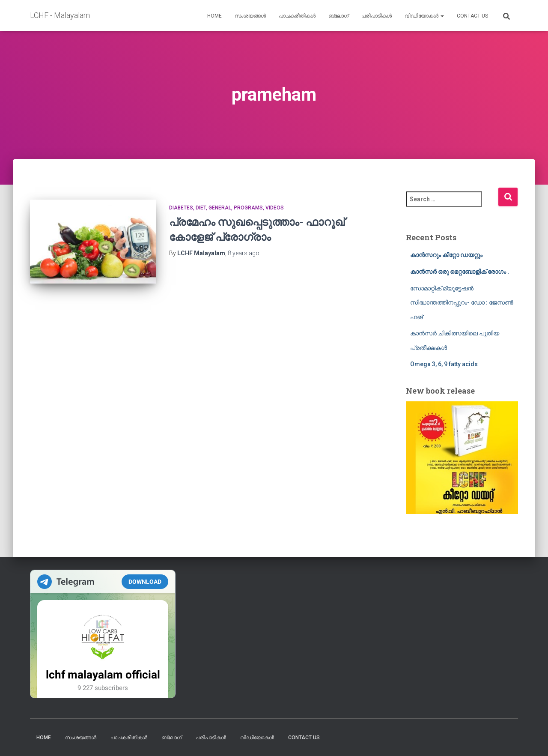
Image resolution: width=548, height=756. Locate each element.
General (220, 208)
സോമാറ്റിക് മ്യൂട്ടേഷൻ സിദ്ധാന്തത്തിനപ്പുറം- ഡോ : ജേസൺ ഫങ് (462, 303)
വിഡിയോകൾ (424, 16)
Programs (248, 208)
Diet (201, 208)
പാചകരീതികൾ (297, 16)
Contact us (472, 16)
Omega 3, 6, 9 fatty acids (444, 364)
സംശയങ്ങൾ (250, 16)
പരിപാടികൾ (377, 16)
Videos (275, 208)
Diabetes (181, 208)
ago (244, 253)
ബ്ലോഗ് (338, 16)
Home (214, 16)
